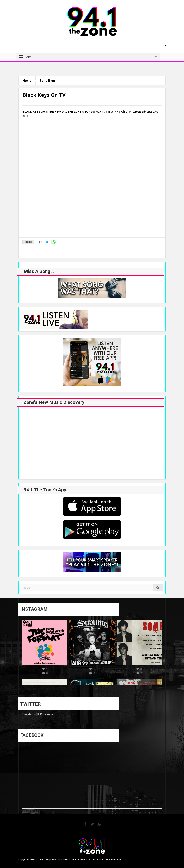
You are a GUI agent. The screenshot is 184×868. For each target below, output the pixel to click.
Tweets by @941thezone (37, 714)
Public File (99, 860)
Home (27, 81)
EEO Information (82, 860)
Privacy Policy (113, 860)
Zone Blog (47, 81)
